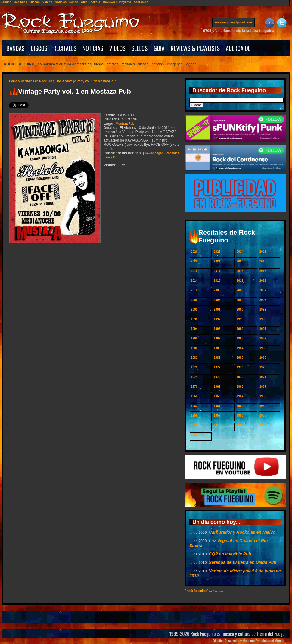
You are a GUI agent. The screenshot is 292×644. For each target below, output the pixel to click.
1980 (240, 358)
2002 (194, 309)
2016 (240, 271)
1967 (263, 387)
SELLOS (140, 48)
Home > (15, 81)
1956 (240, 416)
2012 (240, 281)
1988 (240, 338)
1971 (263, 377)
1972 (240, 377)
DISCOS (39, 48)
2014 (194, 281)
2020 (240, 261)
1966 (194, 396)
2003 (263, 300)
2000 (240, 309)
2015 (263, 271)
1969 (217, 387)
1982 (194, 358)
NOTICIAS (93, 48)
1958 (194, 416)
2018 (194, 271)
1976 (240, 367)
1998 (194, 319)
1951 (263, 425)
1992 (240, 329)
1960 (240, 406)
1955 (263, 416)
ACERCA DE (238, 48)
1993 (217, 329)
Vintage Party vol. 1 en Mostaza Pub (91, 81)
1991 (263, 329)
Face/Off (111, 157)
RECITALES (65, 48)
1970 (194, 387)
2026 (194, 252)
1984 (240, 348)
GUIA (159, 48)
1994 (194, 329)
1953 (217, 425)
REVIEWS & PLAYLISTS (195, 48)
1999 (263, 309)
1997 (217, 319)
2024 (240, 252)
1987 (263, 338)
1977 (217, 367)
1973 (217, 377)
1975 (263, 367)
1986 (194, 348)
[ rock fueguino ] (197, 591)
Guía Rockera (90, 2)
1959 (263, 406)
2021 (217, 261)
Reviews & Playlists (117, 2)
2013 (217, 281)
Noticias (61, 2)
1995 (263, 319)
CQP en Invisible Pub (230, 554)
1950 (194, 435)
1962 (194, 406)
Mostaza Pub (125, 124)
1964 (240, 396)
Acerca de (141, 2)
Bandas (6, 2)
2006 (194, 300)
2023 (263, 252)
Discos (35, 2)
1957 (217, 416)
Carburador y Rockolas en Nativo (242, 532)
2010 (194, 290)
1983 (263, 348)
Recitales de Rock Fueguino (41, 81)
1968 (240, 387)
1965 (217, 396)
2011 (263, 281)
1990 (194, 338)
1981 (217, 358)
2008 (240, 290)
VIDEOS (117, 48)
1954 (194, 425)
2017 (217, 271)
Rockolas (172, 153)
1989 (217, 338)
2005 (217, 300)
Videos (47, 2)
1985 (217, 348)
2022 (194, 261)
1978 (194, 367)
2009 (217, 290)
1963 (263, 396)
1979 (263, 358)
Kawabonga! (154, 153)
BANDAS (16, 48)
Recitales (20, 2)
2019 (263, 261)
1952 (240, 425)
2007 (263, 290)
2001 (217, 309)
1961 (217, 406)
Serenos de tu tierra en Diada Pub (243, 562)
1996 (240, 319)
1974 (194, 377)
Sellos (74, 2)
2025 (217, 252)
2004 (240, 300)
